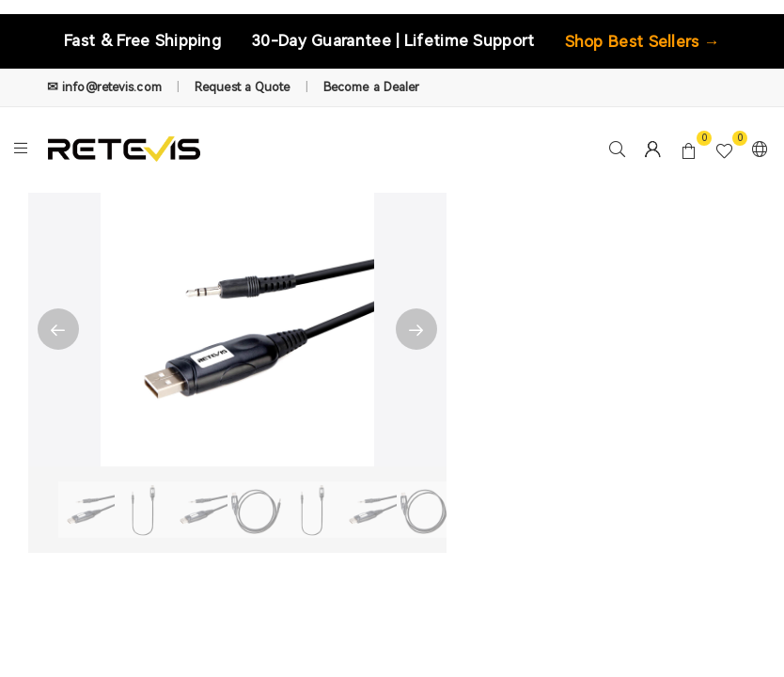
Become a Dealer (372, 87)
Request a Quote (243, 87)
